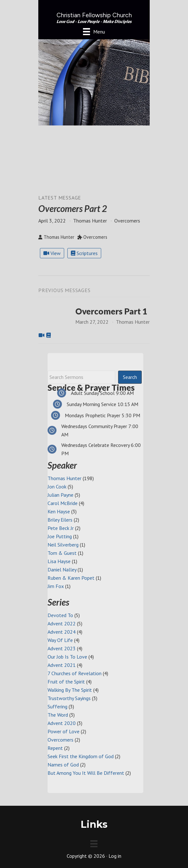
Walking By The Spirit (70, 690)
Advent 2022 (62, 623)
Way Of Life (60, 640)
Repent (55, 748)
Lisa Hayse (59, 561)
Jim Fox (56, 586)
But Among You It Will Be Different (86, 773)
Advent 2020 (62, 723)
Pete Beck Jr (61, 528)
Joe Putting (60, 536)
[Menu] (94, 31)
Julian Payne (60, 495)
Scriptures (84, 253)
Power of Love (64, 731)
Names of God (63, 765)
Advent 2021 (62, 665)
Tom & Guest (62, 553)
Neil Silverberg (63, 545)
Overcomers (60, 740)
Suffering (57, 706)
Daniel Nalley (62, 570)
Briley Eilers (60, 520)
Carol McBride (63, 503)
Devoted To (60, 615)
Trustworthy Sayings (69, 698)
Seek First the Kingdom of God (81, 756)
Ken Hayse (59, 511)
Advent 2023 (62, 648)
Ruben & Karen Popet (71, 578)
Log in (115, 856)
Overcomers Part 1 (111, 311)
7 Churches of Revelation (75, 673)
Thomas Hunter (64, 478)
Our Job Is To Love (67, 657)
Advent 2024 (62, 632)
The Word (58, 715)
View (52, 253)
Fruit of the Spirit (66, 682)
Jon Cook (57, 487)
